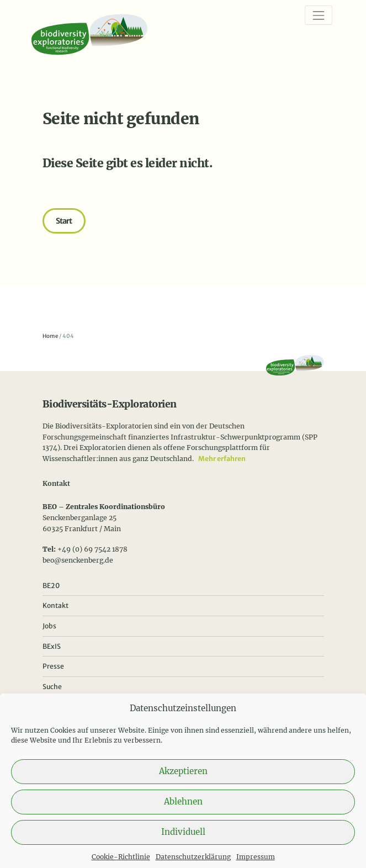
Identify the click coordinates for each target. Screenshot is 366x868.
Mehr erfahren (222, 459)
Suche (52, 687)
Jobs (49, 626)
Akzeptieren (183, 780)
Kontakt (55, 605)
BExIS (52, 646)
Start (64, 221)
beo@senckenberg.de (78, 560)
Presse (53, 666)
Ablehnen (183, 811)
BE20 (51, 586)
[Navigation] (318, 15)
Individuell (183, 841)
